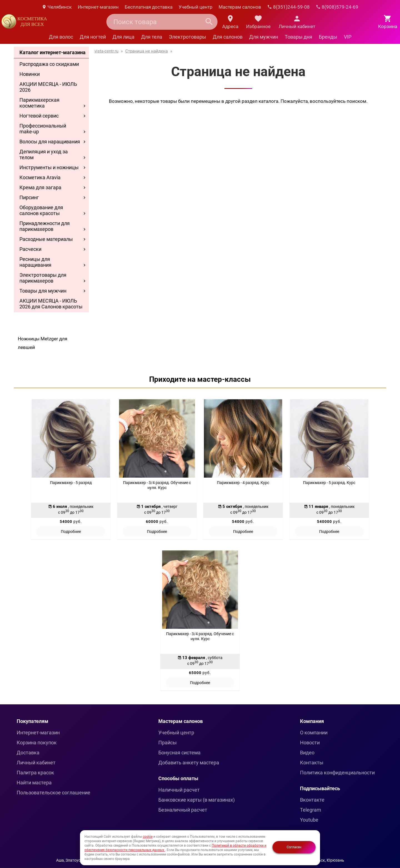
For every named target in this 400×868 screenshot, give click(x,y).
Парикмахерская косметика (39, 103)
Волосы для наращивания (50, 142)
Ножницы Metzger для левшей (42, 343)
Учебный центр (196, 7)
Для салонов (228, 37)
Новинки (30, 74)
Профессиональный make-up (43, 129)
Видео (307, 753)
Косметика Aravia (40, 177)
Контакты (312, 763)
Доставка (28, 753)
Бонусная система (179, 753)
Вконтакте (312, 800)
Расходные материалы (46, 239)
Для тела (152, 37)
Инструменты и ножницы (49, 167)
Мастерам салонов (240, 7)
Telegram (311, 810)
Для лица (123, 37)
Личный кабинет (36, 763)
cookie (148, 837)
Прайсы (167, 743)
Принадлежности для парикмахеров (45, 226)
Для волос (61, 37)
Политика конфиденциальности (337, 773)
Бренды (328, 37)
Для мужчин (264, 37)
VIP (348, 37)
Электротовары (187, 37)
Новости (310, 743)
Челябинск (57, 7)
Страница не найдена (147, 51)
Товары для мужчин (43, 291)
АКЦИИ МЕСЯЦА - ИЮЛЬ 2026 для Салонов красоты (51, 304)
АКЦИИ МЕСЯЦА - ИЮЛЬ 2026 (48, 87)
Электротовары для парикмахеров (43, 278)
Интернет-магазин (98, 7)
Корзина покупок (37, 743)
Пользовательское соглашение (53, 793)
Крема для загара (40, 187)
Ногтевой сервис (39, 116)
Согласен (294, 847)
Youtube (309, 820)
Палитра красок (35, 773)
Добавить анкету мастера (189, 763)
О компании (314, 733)
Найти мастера (34, 783)
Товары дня (298, 37)
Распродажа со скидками (49, 64)
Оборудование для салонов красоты (41, 210)
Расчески (30, 249)
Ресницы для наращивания (35, 262)
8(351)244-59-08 (288, 7)
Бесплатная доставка (149, 7)
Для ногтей (93, 37)
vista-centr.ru (106, 51)
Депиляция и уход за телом (44, 154)
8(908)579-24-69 (337, 7)
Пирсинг (29, 197)
